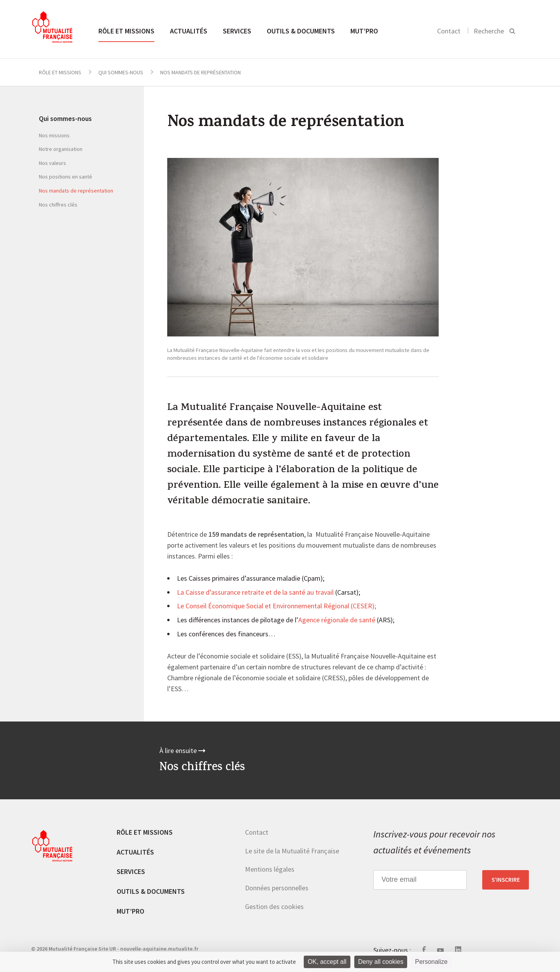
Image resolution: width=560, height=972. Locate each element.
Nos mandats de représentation (76, 191)
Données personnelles (277, 888)
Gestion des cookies (274, 906)
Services (237, 31)
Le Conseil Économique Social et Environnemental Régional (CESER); (276, 606)
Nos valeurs (52, 163)
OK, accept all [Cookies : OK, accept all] (327, 962)
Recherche (489, 31)
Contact (449, 31)
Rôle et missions (126, 31)
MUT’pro (364, 31)
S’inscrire (506, 880)
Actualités (189, 31)
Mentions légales (270, 869)
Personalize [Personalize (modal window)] (431, 962)
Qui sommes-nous (121, 72)
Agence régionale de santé (337, 620)
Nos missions (54, 135)
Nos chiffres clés (58, 205)
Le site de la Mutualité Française (292, 851)
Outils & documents (301, 31)
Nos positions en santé (66, 177)
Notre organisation (61, 149)
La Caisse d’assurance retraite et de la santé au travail (255, 593)
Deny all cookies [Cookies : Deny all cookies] (381, 962)
